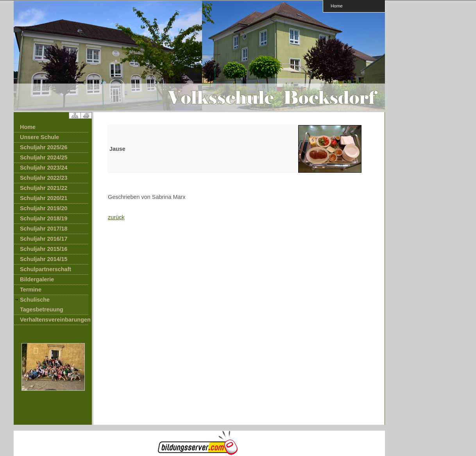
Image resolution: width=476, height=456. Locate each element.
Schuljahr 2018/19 (44, 218)
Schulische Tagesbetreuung (42, 305)
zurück (116, 217)
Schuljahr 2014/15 (44, 259)
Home (337, 6)
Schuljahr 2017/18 (44, 229)
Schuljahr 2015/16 (44, 249)
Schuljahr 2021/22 (44, 188)
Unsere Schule (39, 137)
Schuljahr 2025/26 (44, 147)
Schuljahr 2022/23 (44, 178)
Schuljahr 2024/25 (44, 157)
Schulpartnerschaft (46, 269)
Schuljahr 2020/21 (44, 198)
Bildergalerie (37, 279)
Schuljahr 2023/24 (44, 168)
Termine (31, 290)
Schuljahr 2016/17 (44, 239)
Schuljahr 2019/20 (44, 208)
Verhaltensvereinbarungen (54, 320)
